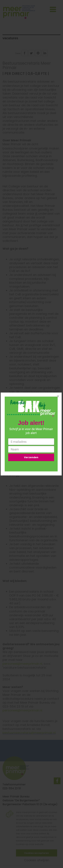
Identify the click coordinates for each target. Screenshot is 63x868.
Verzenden (31, 457)
